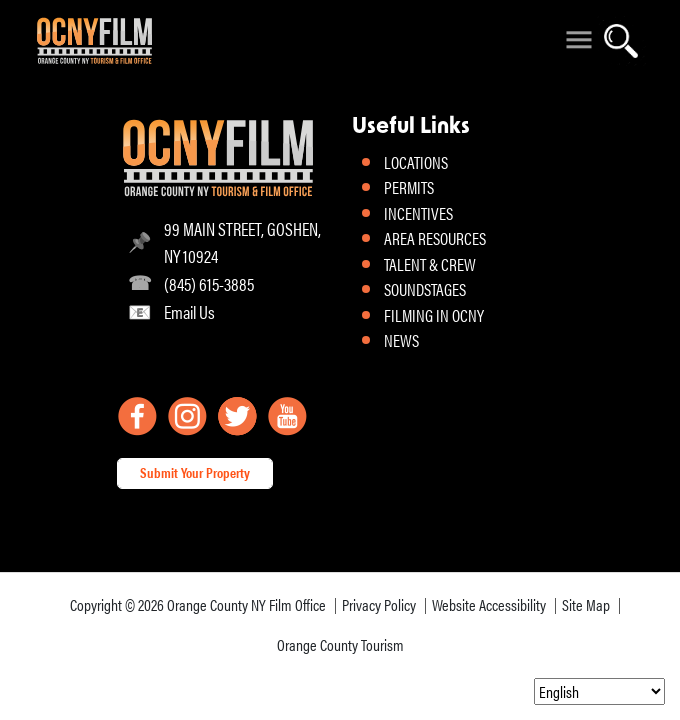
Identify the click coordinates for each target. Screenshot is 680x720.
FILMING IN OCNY (434, 315)
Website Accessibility (489, 604)
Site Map (586, 604)
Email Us (189, 311)
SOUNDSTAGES (425, 289)
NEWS (401, 340)
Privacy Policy (379, 604)
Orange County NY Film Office (246, 604)
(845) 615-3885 (209, 283)
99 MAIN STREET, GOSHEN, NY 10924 (242, 242)
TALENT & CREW (430, 264)
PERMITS (409, 187)
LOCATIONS (416, 162)
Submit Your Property (195, 472)
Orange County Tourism (340, 644)
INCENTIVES (418, 213)
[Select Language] (599, 691)
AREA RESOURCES (435, 238)
